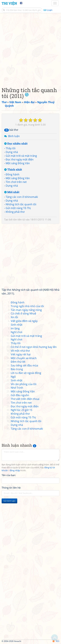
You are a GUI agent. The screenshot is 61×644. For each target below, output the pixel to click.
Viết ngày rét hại (21, 354)
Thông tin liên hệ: (11, 488)
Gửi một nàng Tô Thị (18, 208)
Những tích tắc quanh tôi (21, 204)
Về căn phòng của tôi (24, 384)
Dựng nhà (12, 152)
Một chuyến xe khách (24, 358)
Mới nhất (12, 192)
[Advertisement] (30, 49)
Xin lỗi (14, 317)
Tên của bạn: (9, 475)
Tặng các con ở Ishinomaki (22, 197)
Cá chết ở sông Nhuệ (23, 313)
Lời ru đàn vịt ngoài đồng (26, 373)
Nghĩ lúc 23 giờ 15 (21, 410)
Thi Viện (9, 3)
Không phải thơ (15, 212)
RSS (56, 641)
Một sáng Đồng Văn (18, 163)
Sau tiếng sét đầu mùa (24, 365)
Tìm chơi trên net (16, 182)
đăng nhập (15, 470)
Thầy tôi (11, 148)
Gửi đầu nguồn (20, 395)
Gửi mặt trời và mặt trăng (21, 156)
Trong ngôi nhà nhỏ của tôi (27, 306)
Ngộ (13, 377)
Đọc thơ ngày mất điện (20, 159)
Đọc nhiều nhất (16, 144)
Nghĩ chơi (17, 332)
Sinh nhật (17, 325)
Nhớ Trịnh (17, 388)
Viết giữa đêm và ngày (24, 321)
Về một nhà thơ (20, 351)
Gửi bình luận (9, 501)
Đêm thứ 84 (18, 362)
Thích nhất (13, 170)
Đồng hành (13, 174)
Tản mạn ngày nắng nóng (26, 310)
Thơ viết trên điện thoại (25, 399)
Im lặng (15, 328)
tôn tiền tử (19, 219)
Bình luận (14, 136)
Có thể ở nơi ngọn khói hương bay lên (34, 347)
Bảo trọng (17, 369)
